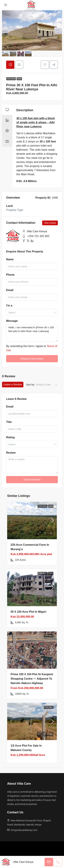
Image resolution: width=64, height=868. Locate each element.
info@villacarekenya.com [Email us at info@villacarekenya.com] (24, 830)
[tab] (10, 65)
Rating (10, 437)
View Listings (50, 223)
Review (11, 453)
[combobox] (32, 313)
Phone (10, 275)
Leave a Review (13, 384)
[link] (32, 520)
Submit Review (32, 480)
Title (9, 422)
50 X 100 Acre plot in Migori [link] (28, 612)
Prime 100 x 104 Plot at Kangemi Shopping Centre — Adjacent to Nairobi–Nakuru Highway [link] (32, 679)
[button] (45, 65)
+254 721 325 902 (38, 236)
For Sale (11, 79)
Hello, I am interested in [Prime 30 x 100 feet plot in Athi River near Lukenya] (32, 333)
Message (12, 321)
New (19, 79)
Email (10, 290)
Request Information (32, 359)
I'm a (9, 305)
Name (10, 259)
